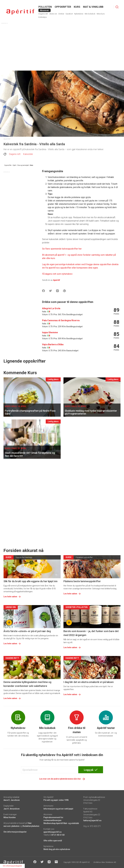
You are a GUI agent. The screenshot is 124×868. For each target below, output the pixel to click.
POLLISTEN (45, 7)
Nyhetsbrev (79, 14)
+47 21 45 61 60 (57, 835)
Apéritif (57, 280)
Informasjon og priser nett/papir (58, 809)
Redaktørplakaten (31, 826)
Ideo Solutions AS (109, 862)
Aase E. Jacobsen (12, 800)
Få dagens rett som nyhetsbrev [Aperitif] (57, 274)
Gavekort (69, 14)
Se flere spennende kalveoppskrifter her (62, 249)
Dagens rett (43, 14)
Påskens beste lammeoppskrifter (82, 581)
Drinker (61, 14)
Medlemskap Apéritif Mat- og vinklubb (61, 823)
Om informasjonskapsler (15, 832)
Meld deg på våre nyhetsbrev (57, 849)
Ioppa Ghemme (50, 332)
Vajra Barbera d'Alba (53, 344)
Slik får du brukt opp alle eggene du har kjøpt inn (30, 581)
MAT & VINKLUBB (93, 7)
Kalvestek (28, 154)
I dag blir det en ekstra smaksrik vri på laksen (89, 682)
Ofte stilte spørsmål (53, 841)
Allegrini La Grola (51, 308)
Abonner (45, 10)
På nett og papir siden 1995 (56, 800)
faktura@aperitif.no (92, 820)
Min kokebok (90, 14)
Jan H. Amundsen (12, 809)
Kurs (77, 7)
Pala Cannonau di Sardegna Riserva (61, 320)
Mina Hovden (10, 817)
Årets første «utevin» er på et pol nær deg (27, 631)
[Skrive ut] (64, 291)
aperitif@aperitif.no (53, 832)
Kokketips (43, 17)
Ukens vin (53, 14)
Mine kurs (101, 14)
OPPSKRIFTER (63, 7)
